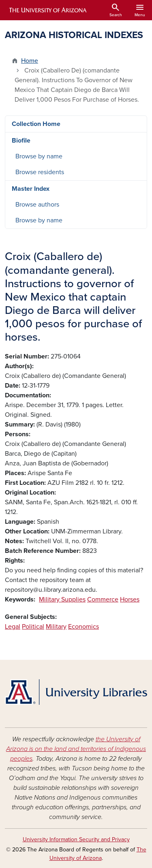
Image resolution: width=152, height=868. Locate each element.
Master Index (31, 189)
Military (56, 627)
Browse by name (39, 156)
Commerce (103, 599)
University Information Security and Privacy (76, 839)
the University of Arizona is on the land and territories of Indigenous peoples (76, 749)
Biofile (21, 141)
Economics (83, 627)
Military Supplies (62, 599)
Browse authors (37, 205)
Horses (130, 599)
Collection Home (36, 124)
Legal (13, 627)
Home (30, 61)
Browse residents (40, 172)
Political (33, 627)
